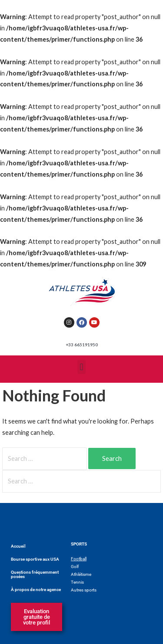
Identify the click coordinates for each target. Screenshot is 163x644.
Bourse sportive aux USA (35, 559)
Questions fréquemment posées (35, 574)
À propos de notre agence (36, 590)
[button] (81, 367)
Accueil (18, 546)
